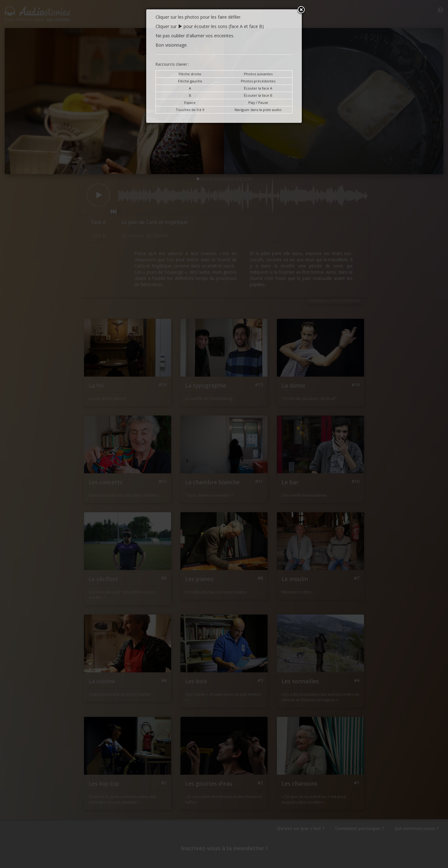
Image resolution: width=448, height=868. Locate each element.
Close (301, 10)
